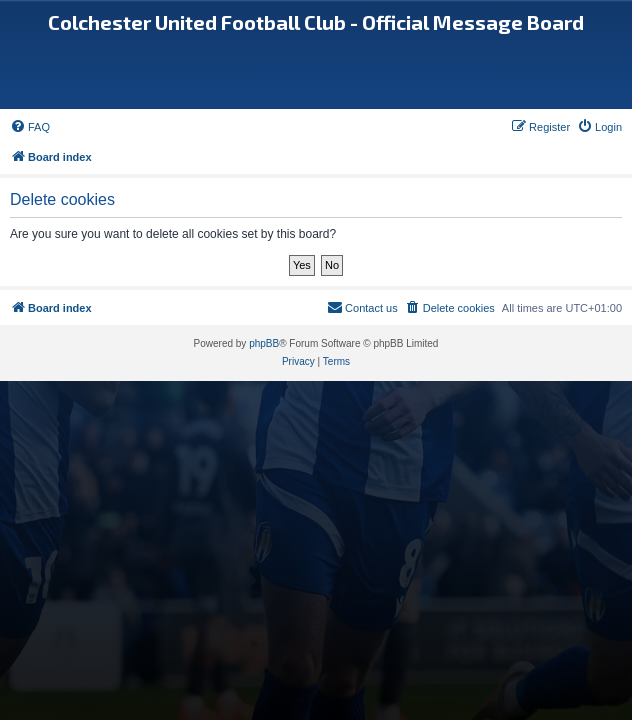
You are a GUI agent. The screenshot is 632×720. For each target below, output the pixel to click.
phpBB (264, 343)
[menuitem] (30, 127)
